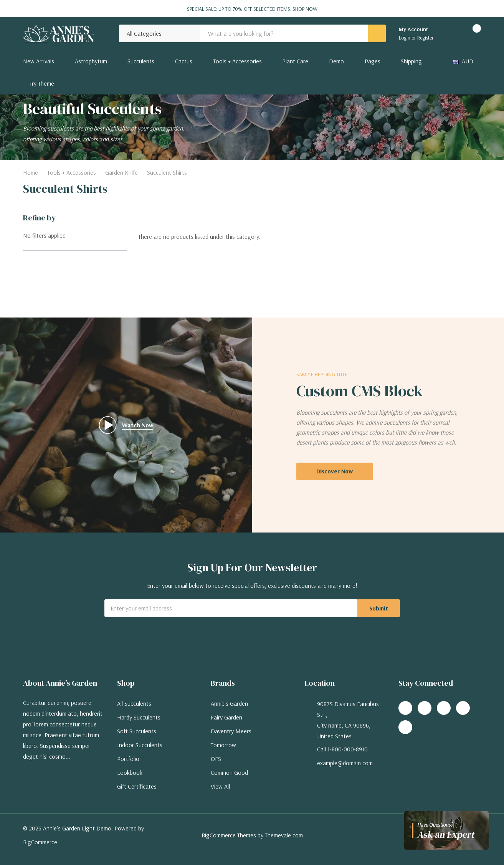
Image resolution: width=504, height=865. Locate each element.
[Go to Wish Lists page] (449, 33)
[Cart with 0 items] (470, 33)
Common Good (229, 772)
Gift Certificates (137, 786)
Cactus (184, 61)
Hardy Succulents (139, 717)
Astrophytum (91, 61)
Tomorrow (223, 745)
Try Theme (42, 83)
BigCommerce (40, 842)
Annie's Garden (229, 703)
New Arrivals (39, 61)
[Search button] (377, 33)
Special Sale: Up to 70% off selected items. (252, 9)
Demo (336, 61)
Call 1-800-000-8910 (342, 749)
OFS (216, 759)
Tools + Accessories (237, 61)
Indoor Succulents (140, 745)
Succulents (141, 61)
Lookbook (130, 772)
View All (220, 786)
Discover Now (335, 471)
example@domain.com (345, 763)
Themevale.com (284, 835)
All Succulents (134, 703)
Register (426, 38)
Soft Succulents (137, 731)
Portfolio (128, 759)
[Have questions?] (446, 830)
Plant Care (295, 61)
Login (405, 38)
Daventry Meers (231, 731)
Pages (373, 61)
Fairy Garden (226, 717)
